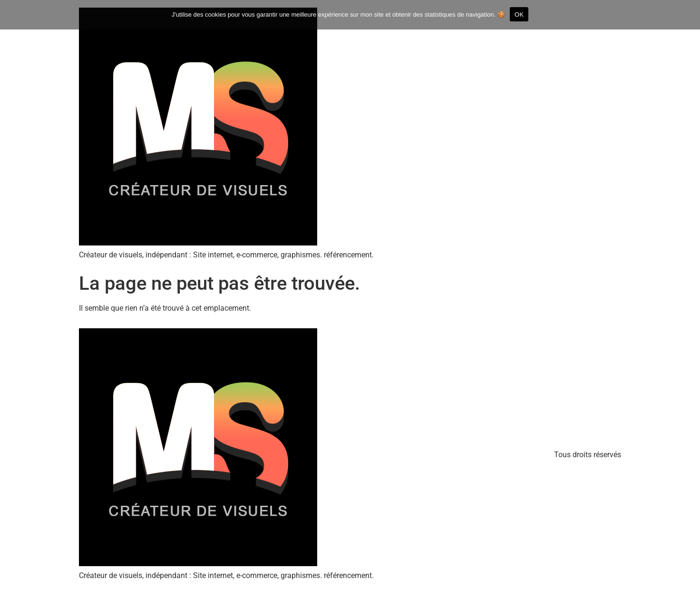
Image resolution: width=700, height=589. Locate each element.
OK (519, 15)
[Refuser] (688, 15)
